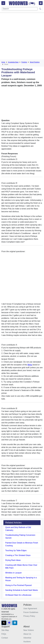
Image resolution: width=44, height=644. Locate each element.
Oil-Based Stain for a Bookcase (18, 595)
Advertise (27, 638)
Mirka (30, 365)
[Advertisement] (22, 36)
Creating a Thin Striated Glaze (18, 555)
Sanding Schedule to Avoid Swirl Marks (22, 590)
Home (3, 62)
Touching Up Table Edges (16, 550)
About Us (27, 634)
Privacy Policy (29, 616)
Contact (5, 638)
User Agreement (30, 609)
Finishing (24, 62)
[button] (4, 623)
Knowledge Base (13, 62)
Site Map (5, 630)
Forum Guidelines (31, 612)
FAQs (4, 634)
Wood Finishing (35, 62)
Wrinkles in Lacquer (13, 573)
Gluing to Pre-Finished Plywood (18, 585)
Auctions (27, 642)
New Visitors (29, 630)
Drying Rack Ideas (13, 560)
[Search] (20, 9)
